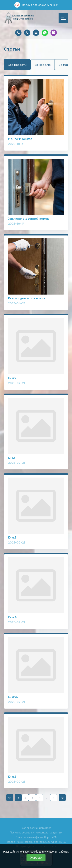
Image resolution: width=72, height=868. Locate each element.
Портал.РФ (50, 837)
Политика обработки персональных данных (36, 833)
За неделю (43, 65)
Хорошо (36, 857)
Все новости (17, 65)
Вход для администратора (36, 828)
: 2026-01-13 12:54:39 (55, 842)
